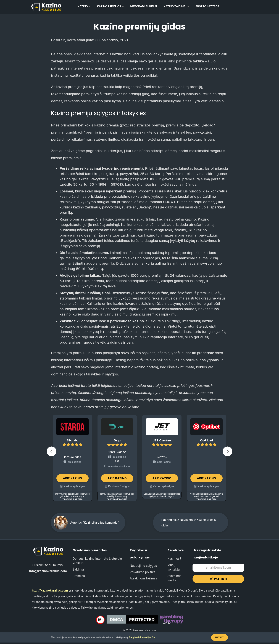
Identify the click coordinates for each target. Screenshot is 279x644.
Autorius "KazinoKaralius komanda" (95, 523)
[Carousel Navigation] (139, 452)
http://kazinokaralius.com (50, 590)
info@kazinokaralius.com (48, 571)
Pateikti (218, 579)
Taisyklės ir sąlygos (73, 499)
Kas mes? (174, 559)
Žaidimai (79, 569)
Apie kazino (73, 478)
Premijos (79, 576)
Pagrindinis (169, 520)
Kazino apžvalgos (74, 486)
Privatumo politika (142, 572)
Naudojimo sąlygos (143, 566)
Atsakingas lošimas (143, 578)
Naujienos (187, 520)
